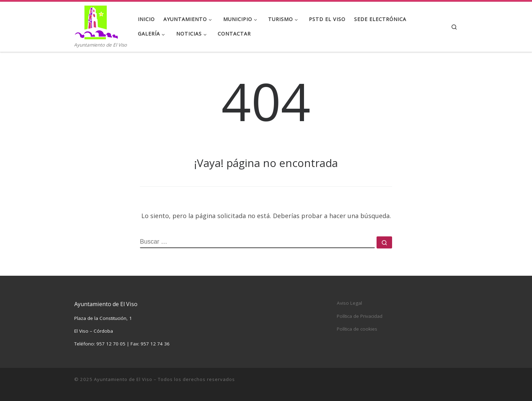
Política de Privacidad (360, 316)
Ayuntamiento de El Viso (123, 379)
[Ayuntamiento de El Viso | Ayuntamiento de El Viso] (96, 21)
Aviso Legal (349, 303)
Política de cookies (357, 329)
